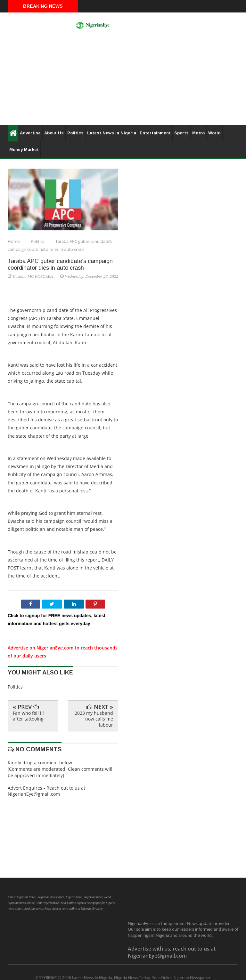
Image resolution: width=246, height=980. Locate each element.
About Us (54, 133)
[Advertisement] (123, 80)
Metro (198, 133)
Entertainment (155, 133)
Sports (181, 133)
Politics (75, 133)
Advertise (30, 133)
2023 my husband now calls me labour (94, 719)
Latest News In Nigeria (112, 133)
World (214, 133)
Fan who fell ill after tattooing (28, 716)
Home (14, 241)
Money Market (24, 150)
